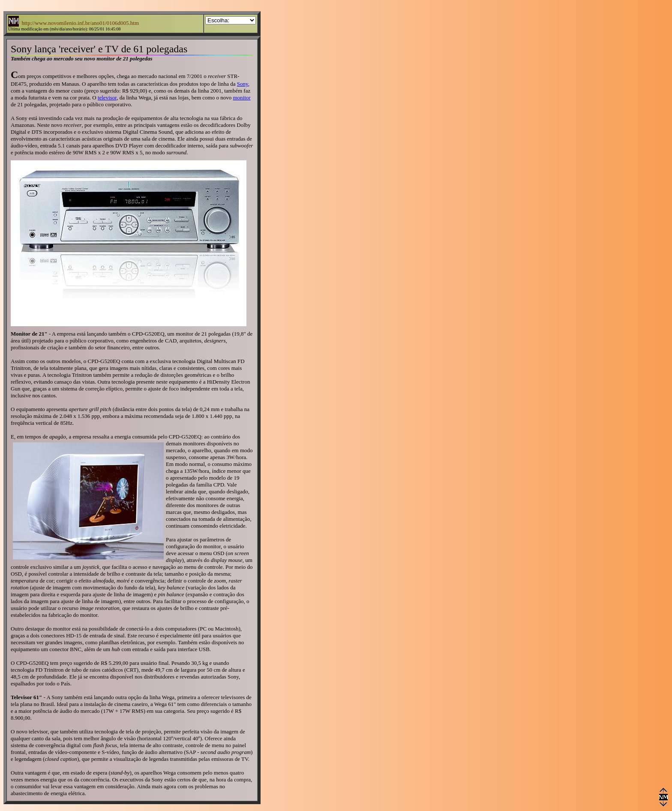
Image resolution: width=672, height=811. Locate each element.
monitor (241, 98)
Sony (243, 84)
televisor (107, 98)
